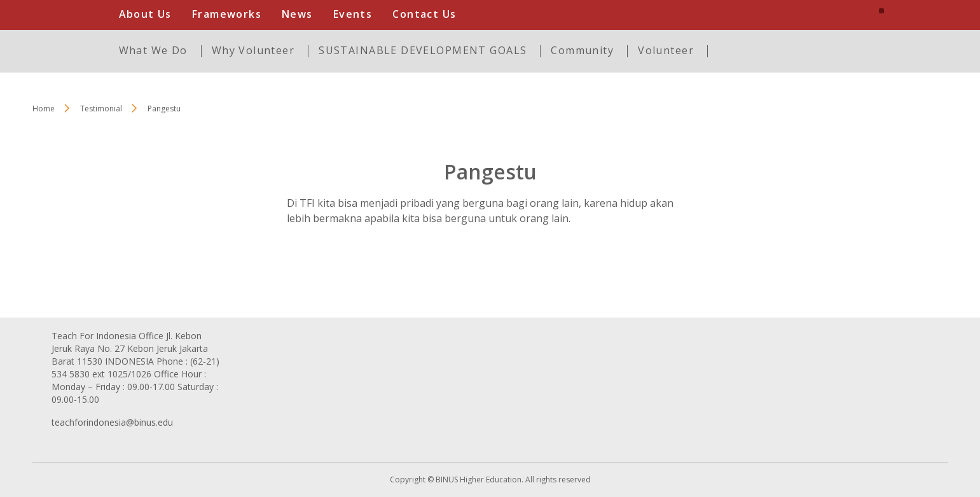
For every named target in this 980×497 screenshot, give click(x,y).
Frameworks (227, 14)
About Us (145, 14)
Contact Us (424, 14)
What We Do (153, 50)
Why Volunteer (253, 50)
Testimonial (101, 108)
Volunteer (666, 50)
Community (582, 50)
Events (353, 14)
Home (44, 108)
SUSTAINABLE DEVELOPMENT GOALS (423, 50)
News (297, 14)
